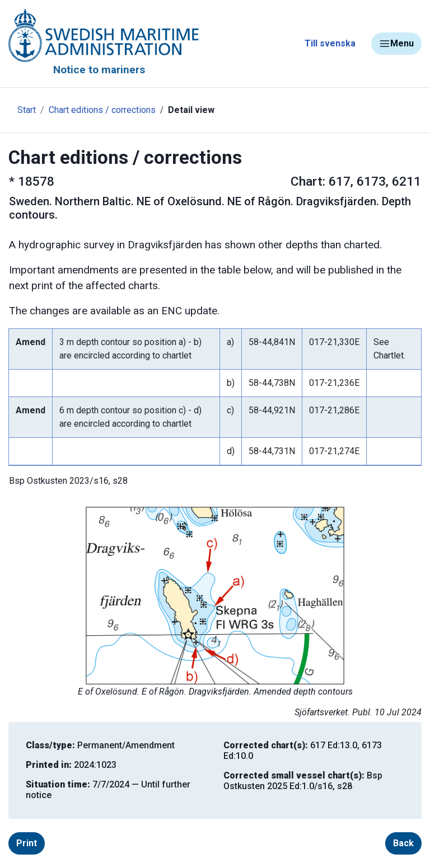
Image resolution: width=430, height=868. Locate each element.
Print (27, 843)
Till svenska (330, 43)
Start (27, 110)
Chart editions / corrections (102, 110)
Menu (396, 44)
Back (403, 843)
